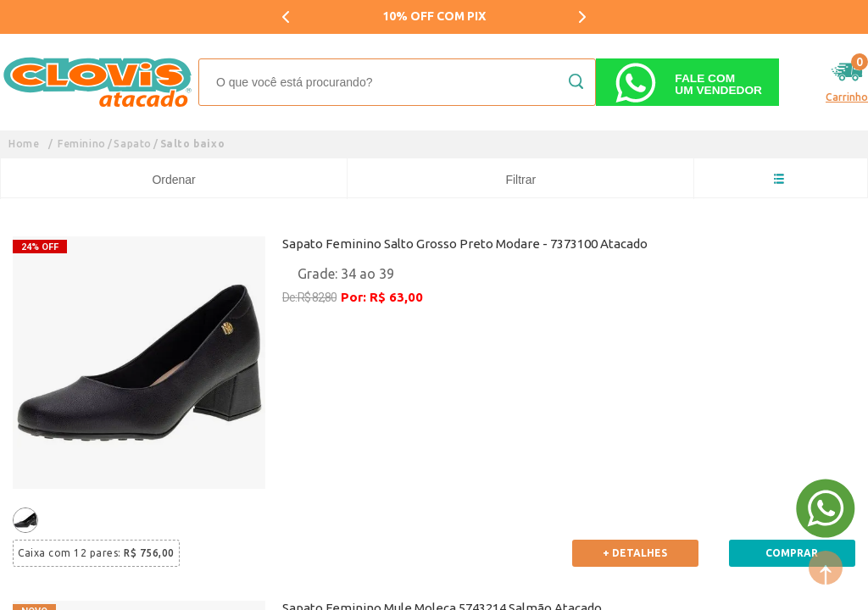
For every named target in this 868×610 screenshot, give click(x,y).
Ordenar (173, 180)
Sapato (133, 144)
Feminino (82, 144)
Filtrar (520, 180)
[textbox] (397, 82)
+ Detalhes (635, 553)
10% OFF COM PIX (434, 16)
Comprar (792, 553)
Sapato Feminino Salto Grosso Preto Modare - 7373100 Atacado (465, 244)
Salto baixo (193, 144)
